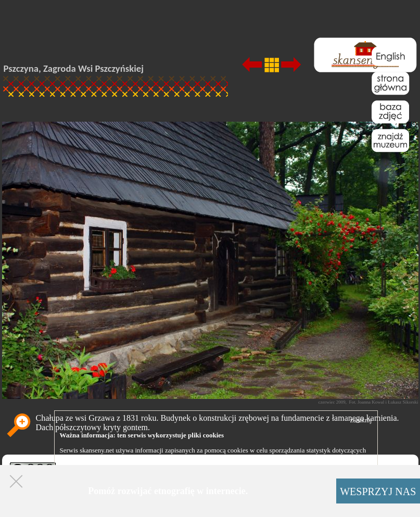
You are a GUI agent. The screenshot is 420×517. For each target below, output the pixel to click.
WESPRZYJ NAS (378, 492)
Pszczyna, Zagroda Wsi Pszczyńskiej (74, 68)
